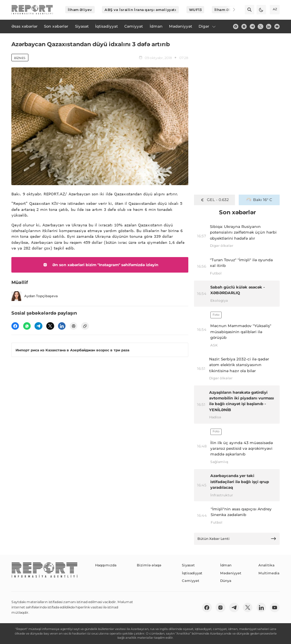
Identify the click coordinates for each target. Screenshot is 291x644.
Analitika (266, 565)
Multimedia (269, 573)
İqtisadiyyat (192, 573)
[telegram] (252, 27)
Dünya (226, 581)
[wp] (27, 326)
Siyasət (188, 565)
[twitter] (260, 27)
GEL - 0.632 (214, 200)
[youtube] (277, 27)
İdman (226, 565)
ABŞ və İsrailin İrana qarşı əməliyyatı (140, 10)
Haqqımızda (106, 565)
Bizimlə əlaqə (149, 565)
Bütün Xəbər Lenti (237, 539)
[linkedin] (269, 27)
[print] (74, 326)
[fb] (236, 27)
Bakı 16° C (259, 200)
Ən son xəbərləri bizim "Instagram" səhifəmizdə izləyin (100, 265)
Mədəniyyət (231, 573)
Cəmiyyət (191, 581)
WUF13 (196, 10)
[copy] (85, 326)
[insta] (244, 27)
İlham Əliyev (80, 10)
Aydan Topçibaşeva (34, 296)
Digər (207, 26)
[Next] (231, 10)
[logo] (32, 10)
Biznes (20, 58)
